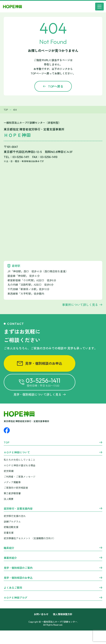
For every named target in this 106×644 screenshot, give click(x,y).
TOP (7, 443)
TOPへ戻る (56, 86)
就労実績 (9, 471)
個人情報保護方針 (63, 614)
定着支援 (9, 533)
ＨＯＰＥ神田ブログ (16, 598)
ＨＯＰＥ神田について (17, 452)
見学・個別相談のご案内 (18, 568)
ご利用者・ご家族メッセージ (20, 477)
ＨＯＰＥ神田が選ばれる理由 (20, 465)
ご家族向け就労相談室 (16, 488)
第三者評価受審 (12, 493)
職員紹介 (9, 548)
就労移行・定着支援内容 (18, 509)
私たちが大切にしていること (20, 460)
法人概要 (9, 499)
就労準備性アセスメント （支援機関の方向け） (30, 538)
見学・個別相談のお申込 (40, 363)
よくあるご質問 (13, 588)
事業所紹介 (10, 558)
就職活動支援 (11, 527)
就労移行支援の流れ (15, 516)
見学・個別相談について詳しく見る (40, 394)
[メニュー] (99, 7)
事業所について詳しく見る (80, 305)
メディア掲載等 (12, 482)
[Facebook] (7, 430)
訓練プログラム (12, 522)
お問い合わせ (41, 614)
